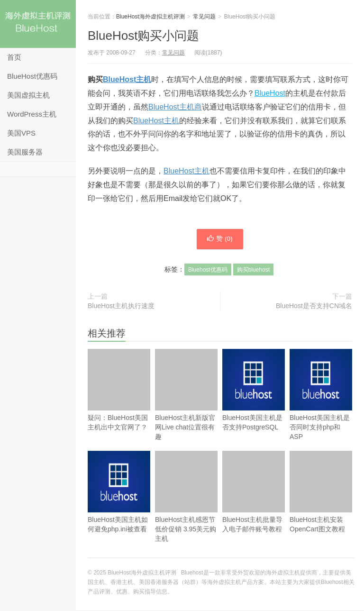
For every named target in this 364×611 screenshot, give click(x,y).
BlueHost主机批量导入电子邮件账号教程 (254, 492)
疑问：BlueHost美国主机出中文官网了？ (119, 390)
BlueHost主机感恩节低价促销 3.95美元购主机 (186, 497)
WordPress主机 (32, 114)
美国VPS (21, 133)
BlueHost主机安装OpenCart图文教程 (321, 492)
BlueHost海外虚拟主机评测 (38, 24)
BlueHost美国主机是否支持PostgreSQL (254, 405)
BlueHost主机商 (175, 107)
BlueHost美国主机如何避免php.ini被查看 (119, 506)
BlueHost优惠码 (32, 76)
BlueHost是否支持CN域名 (314, 306)
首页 (14, 57)
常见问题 (204, 17)
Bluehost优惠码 (208, 270)
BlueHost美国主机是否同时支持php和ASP (321, 409)
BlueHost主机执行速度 (121, 306)
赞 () (220, 239)
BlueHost (270, 93)
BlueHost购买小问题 (144, 36)
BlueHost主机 (127, 79)
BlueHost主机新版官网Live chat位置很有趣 (186, 395)
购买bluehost (253, 270)
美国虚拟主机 (28, 95)
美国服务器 (25, 152)
